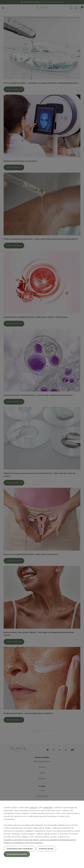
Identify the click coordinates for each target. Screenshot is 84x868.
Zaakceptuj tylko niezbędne (20, 849)
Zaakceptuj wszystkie (17, 854)
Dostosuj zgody (46, 849)
